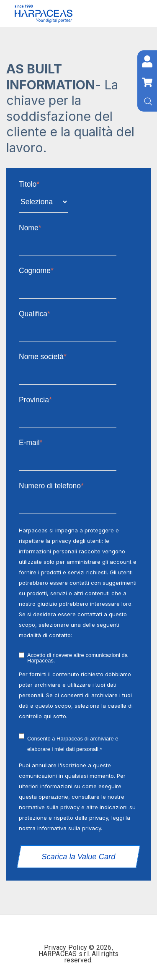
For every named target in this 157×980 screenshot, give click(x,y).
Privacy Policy (66, 947)
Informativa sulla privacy (69, 828)
